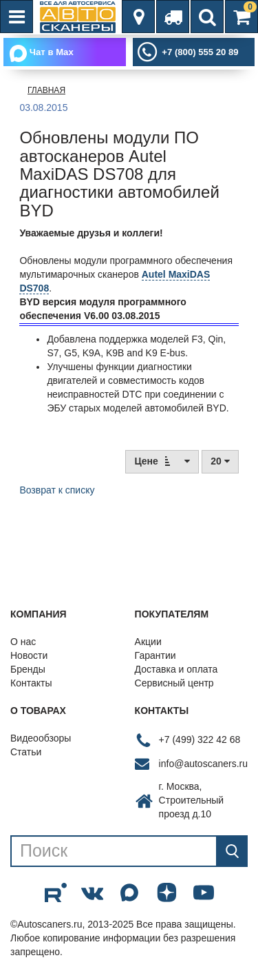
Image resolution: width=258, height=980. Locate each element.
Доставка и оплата (176, 669)
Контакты (31, 683)
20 (220, 461)
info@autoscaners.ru (203, 764)
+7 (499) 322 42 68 (200, 739)
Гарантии (155, 655)
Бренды (28, 669)
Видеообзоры (41, 738)
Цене (162, 461)
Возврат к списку (57, 490)
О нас (23, 642)
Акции (148, 642)
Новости (29, 655)
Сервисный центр (174, 683)
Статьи (26, 752)
